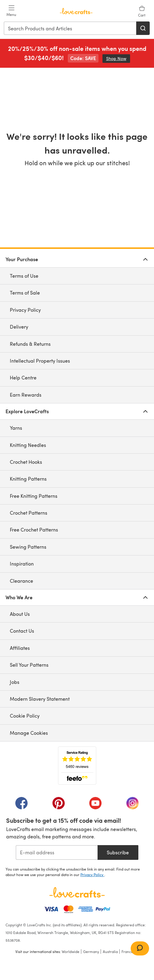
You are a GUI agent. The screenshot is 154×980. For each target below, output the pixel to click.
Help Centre (23, 378)
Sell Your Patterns (29, 665)
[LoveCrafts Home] (77, 892)
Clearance (21, 581)
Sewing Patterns (28, 547)
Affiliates (20, 648)
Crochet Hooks (26, 462)
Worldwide (71, 951)
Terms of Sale (25, 293)
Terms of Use (24, 276)
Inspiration (22, 564)
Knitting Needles (28, 445)
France (127, 951)
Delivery (19, 327)
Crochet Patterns (29, 513)
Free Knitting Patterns (34, 496)
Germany (91, 951)
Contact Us (22, 631)
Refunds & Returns (30, 344)
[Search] (143, 28)
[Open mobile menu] (11, 11)
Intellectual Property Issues (40, 361)
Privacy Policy (25, 310)
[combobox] (70, 28)
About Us (20, 614)
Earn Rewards (26, 395)
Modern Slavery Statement (40, 699)
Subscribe (118, 852)
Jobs (15, 682)
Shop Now (118, 58)
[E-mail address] (57, 852)
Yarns (16, 428)
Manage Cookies (29, 733)
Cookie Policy (25, 716)
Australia (110, 951)
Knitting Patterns (28, 479)
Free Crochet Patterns (34, 530)
